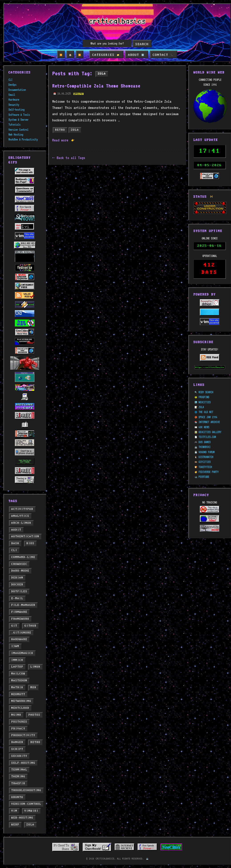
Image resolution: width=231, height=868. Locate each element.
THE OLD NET (206, 401)
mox (33, 688)
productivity (23, 735)
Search (142, 44)
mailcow (18, 674)
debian (17, 578)
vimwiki (31, 811)
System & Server (18, 120)
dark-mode (20, 571)
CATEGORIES (107, 55)
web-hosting (22, 818)
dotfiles (19, 592)
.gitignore (21, 633)
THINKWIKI (205, 436)
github (30, 626)
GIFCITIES (205, 451)
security (19, 756)
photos (34, 715)
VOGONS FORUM (207, 441)
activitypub (22, 509)
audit (16, 530)
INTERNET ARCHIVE (209, 412)
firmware (19, 612)
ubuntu (17, 797)
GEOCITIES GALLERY (210, 421)
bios (30, 543)
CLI (10, 80)
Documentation (17, 90)
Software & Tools (19, 115)
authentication (25, 537)
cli (14, 550)
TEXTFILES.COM (207, 426)
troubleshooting (26, 790)
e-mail (17, 598)
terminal (19, 770)
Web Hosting (16, 134)
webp (15, 825)
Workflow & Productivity (23, 139)
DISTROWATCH (206, 446)
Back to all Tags (71, 158)
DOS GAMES (205, 431)
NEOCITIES (205, 391)
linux (35, 667)
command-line (23, 557)
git (14, 626)
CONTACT (162, 55)
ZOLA (201, 396)
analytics (20, 516)
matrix (17, 688)
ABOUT (136, 55)
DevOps (12, 85)
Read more (63, 140)
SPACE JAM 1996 (208, 406)
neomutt (18, 694)
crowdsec (19, 564)
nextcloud (20, 708)
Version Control (18, 130)
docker (17, 585)
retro (35, 742)
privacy (18, 729)
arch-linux (21, 523)
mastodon (19, 681)
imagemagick (22, 653)
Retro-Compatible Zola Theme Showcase (96, 86)
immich (17, 660)
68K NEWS (204, 416)
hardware (19, 639)
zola (30, 825)
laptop (17, 667)
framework (20, 619)
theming (18, 777)
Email (12, 95)
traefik (18, 783)
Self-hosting (16, 110)
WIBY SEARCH (206, 381)
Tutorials (14, 124)
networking (21, 701)
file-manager (23, 605)
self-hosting (23, 763)
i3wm (15, 646)
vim (14, 811)
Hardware (14, 100)
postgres (19, 722)
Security (14, 105)
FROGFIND (204, 387)
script (17, 749)
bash (15, 543)
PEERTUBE (204, 466)
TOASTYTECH (205, 456)
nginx (16, 715)
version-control (26, 804)
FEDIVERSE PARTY (209, 461)
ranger (17, 742)
